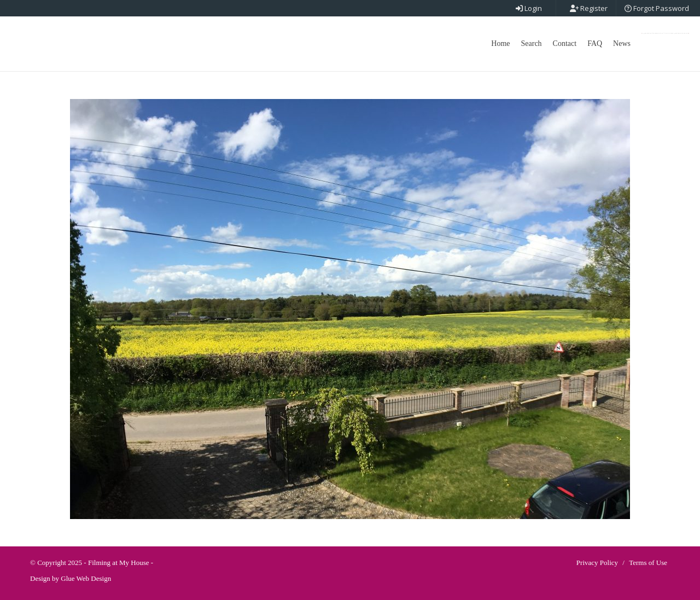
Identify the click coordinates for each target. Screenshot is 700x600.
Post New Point (665, 33)
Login (529, 8)
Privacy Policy (597, 563)
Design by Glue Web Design (71, 578)
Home (500, 43)
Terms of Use (648, 563)
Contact (565, 43)
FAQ (595, 43)
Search (532, 43)
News (622, 43)
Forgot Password (657, 8)
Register (589, 8)
